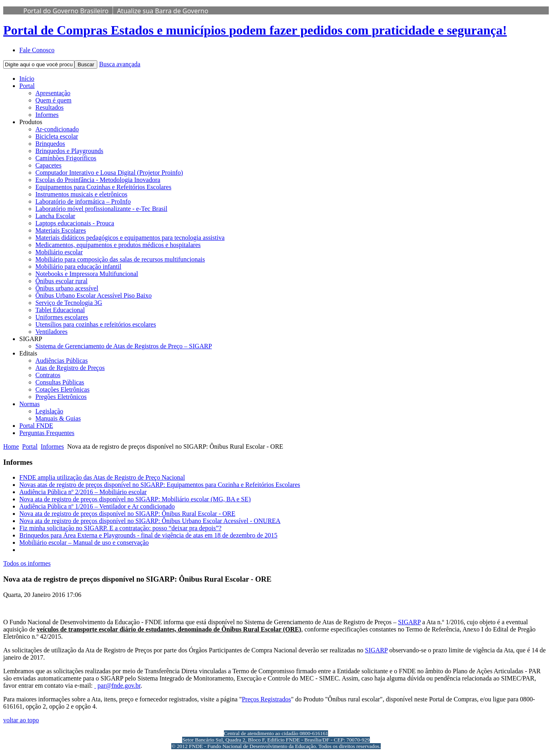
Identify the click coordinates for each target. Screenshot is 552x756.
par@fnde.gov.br (119, 686)
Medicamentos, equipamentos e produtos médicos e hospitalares (118, 245)
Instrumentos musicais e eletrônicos (81, 194)
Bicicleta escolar (57, 136)
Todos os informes (27, 563)
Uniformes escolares (62, 317)
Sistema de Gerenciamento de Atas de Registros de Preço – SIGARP (124, 346)
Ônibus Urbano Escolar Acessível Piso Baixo (93, 295)
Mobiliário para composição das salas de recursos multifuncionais (120, 259)
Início (27, 79)
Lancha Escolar (55, 216)
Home (11, 446)
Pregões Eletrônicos (61, 397)
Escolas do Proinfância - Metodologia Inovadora (98, 180)
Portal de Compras (255, 30)
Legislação (49, 411)
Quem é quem (53, 100)
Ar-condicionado (57, 129)
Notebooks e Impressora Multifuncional (87, 274)
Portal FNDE (36, 426)
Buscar (86, 64)
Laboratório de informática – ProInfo (83, 201)
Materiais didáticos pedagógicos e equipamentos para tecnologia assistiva (130, 238)
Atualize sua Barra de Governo (163, 11)
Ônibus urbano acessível (67, 288)
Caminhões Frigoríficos (66, 158)
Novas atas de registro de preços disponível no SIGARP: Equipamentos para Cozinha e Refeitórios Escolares (160, 485)
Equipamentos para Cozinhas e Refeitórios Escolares (103, 187)
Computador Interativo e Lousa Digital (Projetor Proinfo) (109, 173)
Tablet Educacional (60, 310)
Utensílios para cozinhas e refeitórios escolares (96, 324)
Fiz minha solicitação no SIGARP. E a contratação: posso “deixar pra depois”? (120, 528)
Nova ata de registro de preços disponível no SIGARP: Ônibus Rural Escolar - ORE (127, 514)
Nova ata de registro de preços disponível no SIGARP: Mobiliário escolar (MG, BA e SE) (135, 499)
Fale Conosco (37, 50)
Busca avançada (120, 64)
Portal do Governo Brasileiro (66, 11)
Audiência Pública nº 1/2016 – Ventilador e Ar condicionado (97, 506)
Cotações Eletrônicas (63, 389)
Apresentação (53, 93)
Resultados (49, 107)
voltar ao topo (21, 720)
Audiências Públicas (62, 361)
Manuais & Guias (58, 418)
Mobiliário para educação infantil (78, 267)
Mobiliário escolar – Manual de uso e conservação (84, 542)
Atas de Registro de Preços (70, 368)
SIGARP (409, 622)
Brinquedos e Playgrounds (69, 151)
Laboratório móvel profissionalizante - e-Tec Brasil (101, 209)
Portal (27, 86)
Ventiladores (51, 332)
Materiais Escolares (61, 230)
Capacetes (48, 165)
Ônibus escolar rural (62, 281)
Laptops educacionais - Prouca (75, 223)
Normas (30, 404)
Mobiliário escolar (59, 252)
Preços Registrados (266, 699)
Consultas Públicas (60, 382)
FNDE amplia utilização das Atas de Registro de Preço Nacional (102, 477)
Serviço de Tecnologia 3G (69, 303)
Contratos (48, 375)
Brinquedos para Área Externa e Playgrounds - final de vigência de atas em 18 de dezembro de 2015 (148, 535)
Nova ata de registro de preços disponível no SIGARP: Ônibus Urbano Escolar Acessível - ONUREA (150, 521)
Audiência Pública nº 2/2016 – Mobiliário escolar (83, 492)
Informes (47, 115)
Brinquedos (50, 144)
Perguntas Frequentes (47, 433)
